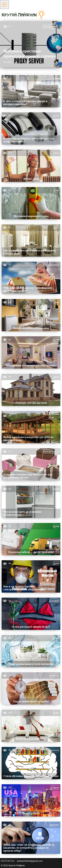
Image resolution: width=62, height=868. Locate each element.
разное (54, 601)
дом (56, 78)
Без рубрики (51, 265)
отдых (55, 787)
